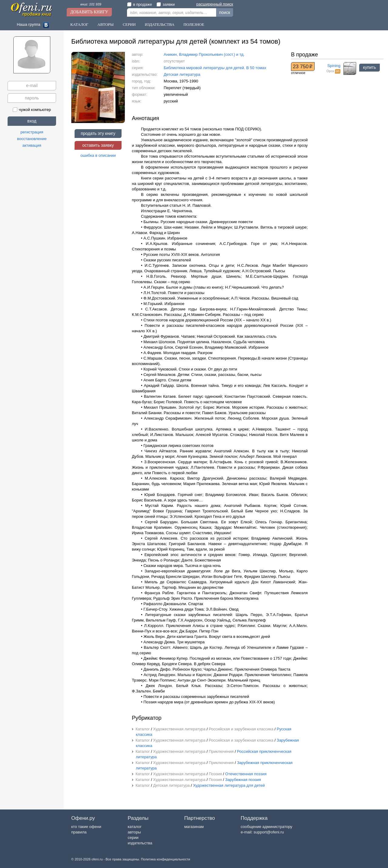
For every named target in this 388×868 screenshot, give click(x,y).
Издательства (160, 24)
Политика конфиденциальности (166, 859)
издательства (140, 843)
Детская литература (182, 74)
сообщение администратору (266, 827)
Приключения (221, 751)
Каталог (79, 24)
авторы (134, 832)
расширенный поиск (215, 4)
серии (133, 838)
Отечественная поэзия (246, 774)
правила (79, 832)
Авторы (105, 24)
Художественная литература (179, 729)
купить (370, 67)
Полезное (194, 24)
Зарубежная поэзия (243, 780)
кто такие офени (86, 827)
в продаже (139, 4)
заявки (166, 4)
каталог (135, 827)
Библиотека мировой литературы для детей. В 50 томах (215, 68)
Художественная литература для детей (229, 785)
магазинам (194, 827)
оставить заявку (98, 145)
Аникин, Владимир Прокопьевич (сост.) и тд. (204, 54)
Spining (334, 66)
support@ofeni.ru (269, 832)
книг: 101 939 (91, 4)
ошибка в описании (98, 155)
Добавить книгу (89, 12)
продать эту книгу (98, 133)
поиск (225, 12)
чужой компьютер (32, 110)
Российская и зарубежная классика (241, 729)
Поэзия (215, 774)
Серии (129, 24)
